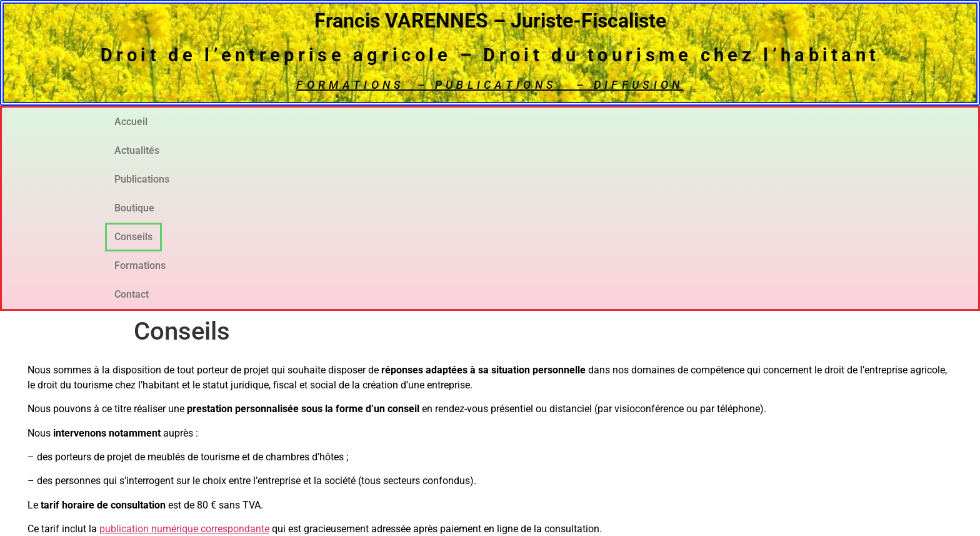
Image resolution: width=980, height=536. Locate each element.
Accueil (149, 122)
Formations (717, 122)
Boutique (494, 122)
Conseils (603, 122)
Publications (377, 122)
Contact (830, 122)
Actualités (258, 122)
